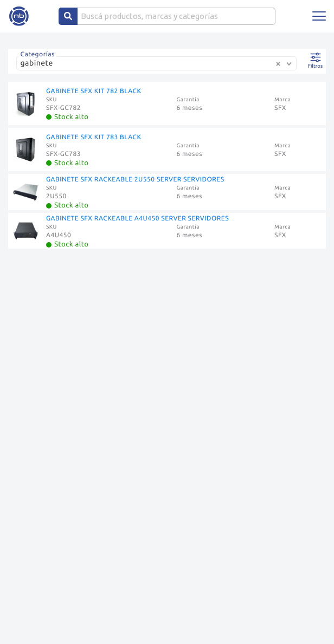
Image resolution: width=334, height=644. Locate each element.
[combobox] (159, 67)
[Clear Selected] (278, 64)
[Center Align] (68, 16)
